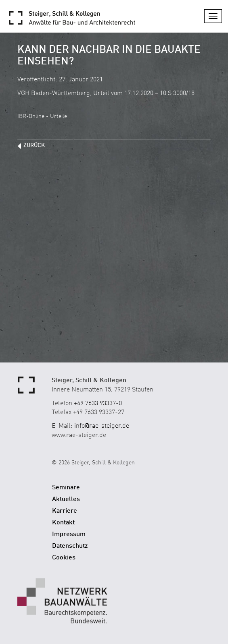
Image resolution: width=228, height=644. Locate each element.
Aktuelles (66, 499)
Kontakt (63, 523)
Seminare (66, 488)
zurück (34, 145)
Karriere (65, 511)
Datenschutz (70, 546)
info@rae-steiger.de (102, 426)
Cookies (64, 558)
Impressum (69, 534)
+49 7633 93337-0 (98, 404)
